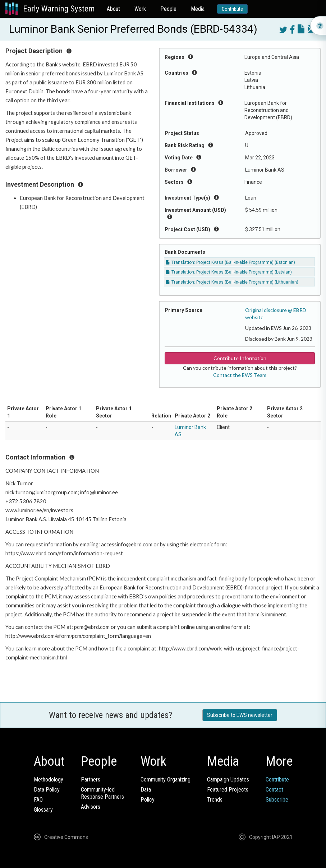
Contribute (232, 9)
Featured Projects (228, 790)
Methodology (49, 780)
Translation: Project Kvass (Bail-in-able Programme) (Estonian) (230, 262)
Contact (274, 790)
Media (198, 9)
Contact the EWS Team (240, 375)
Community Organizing (166, 780)
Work (140, 9)
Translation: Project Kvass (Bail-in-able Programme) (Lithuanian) (232, 282)
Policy (148, 800)
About (113, 9)
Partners (91, 780)
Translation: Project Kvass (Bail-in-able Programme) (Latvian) (229, 272)
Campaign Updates (228, 780)
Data (146, 790)
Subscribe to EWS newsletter (240, 715)
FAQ (38, 800)
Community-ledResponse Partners (102, 793)
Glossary (43, 810)
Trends (215, 800)
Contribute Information (240, 358)
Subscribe (277, 800)
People (168, 9)
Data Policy (47, 790)
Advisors (91, 807)
